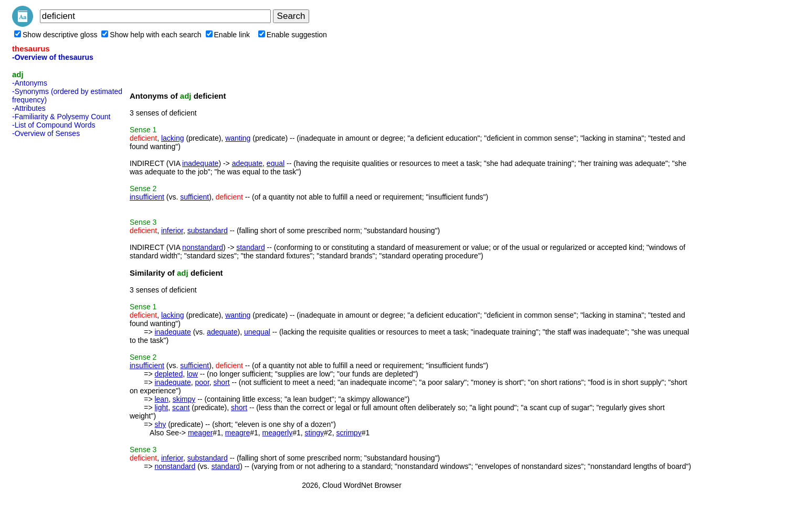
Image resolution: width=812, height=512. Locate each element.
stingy (315, 433)
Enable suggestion (293, 35)
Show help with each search (151, 35)
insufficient (147, 197)
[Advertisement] (54, 299)
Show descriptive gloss (56, 35)
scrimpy (349, 433)
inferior (172, 231)
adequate (247, 163)
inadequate (200, 163)
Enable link (228, 35)
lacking (173, 138)
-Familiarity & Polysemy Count (61, 117)
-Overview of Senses (46, 133)
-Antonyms (30, 83)
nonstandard (203, 247)
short (222, 382)
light (161, 407)
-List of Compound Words (54, 125)
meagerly (278, 433)
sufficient (194, 197)
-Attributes (29, 108)
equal (276, 163)
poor (202, 382)
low (192, 374)
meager (200, 433)
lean (161, 399)
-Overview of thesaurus (53, 57)
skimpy (184, 399)
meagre (238, 433)
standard (250, 247)
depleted (168, 374)
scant (181, 407)
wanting (238, 138)
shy (160, 424)
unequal (257, 332)
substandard (208, 231)
